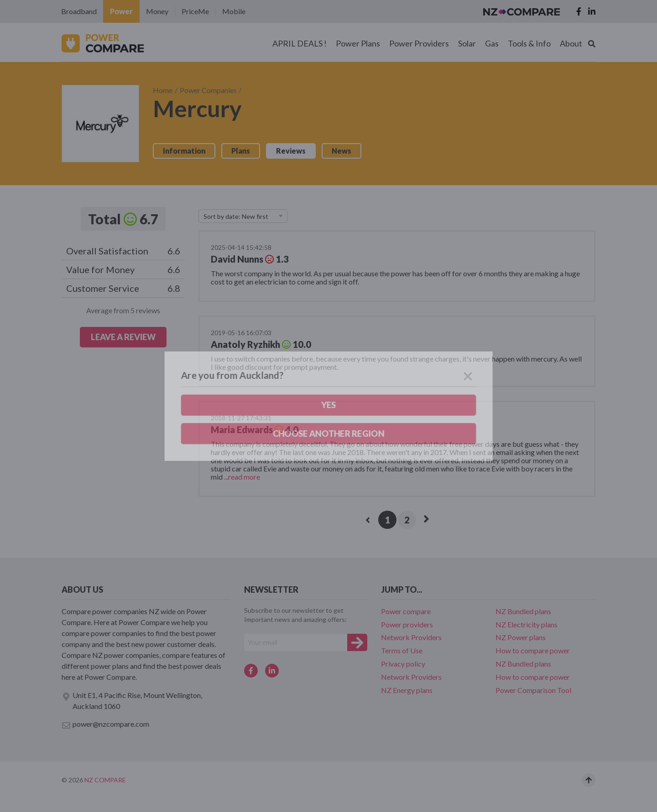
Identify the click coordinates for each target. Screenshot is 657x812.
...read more (241, 477)
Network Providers (411, 637)
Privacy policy (403, 664)
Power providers (407, 624)
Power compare (406, 611)
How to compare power (533, 650)
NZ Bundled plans (523, 611)
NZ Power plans (521, 637)
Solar (467, 43)
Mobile (234, 11)
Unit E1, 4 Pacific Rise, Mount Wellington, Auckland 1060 (132, 701)
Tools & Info (529, 43)
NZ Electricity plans (527, 624)
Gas (492, 43)
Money (157, 11)
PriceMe (195, 11)
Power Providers (419, 43)
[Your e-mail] (296, 642)
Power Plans (358, 43)
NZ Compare (105, 780)
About (571, 43)
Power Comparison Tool (533, 690)
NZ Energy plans (407, 690)
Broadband (79, 11)
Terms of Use (402, 650)
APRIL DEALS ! (300, 43)
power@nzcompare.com (105, 724)
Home (163, 90)
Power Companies (208, 90)
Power (121, 11)
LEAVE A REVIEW (123, 337)
